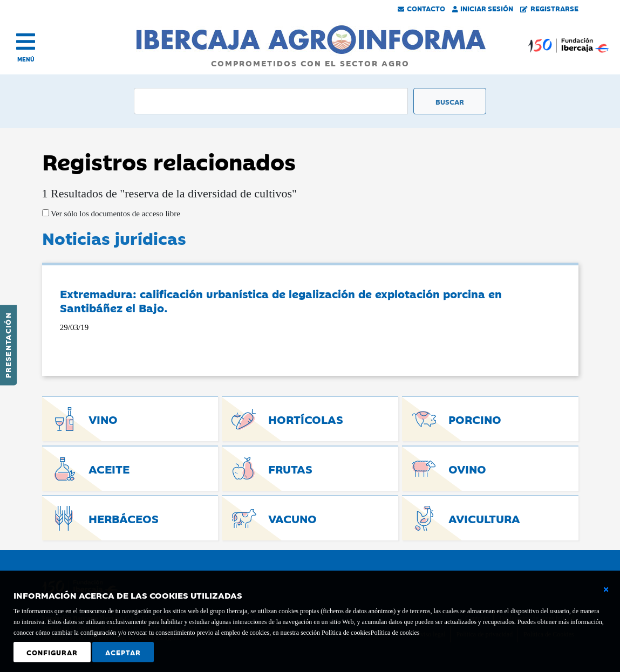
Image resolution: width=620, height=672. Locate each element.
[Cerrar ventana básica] (606, 589)
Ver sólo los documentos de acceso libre (115, 214)
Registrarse (549, 8)
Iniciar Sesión (483, 8)
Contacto (421, 8)
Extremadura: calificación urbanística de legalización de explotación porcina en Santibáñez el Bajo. (281, 300)
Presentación (8, 345)
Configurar (52, 652)
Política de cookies (395, 633)
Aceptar (123, 652)
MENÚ (26, 59)
